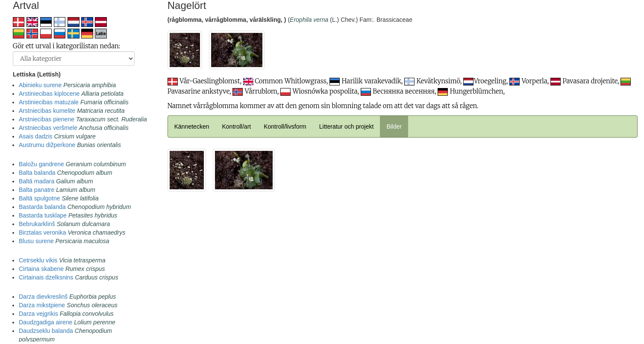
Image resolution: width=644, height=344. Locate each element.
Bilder (394, 126)
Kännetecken (192, 126)
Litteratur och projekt (347, 126)
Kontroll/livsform (285, 126)
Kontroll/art (236, 126)
